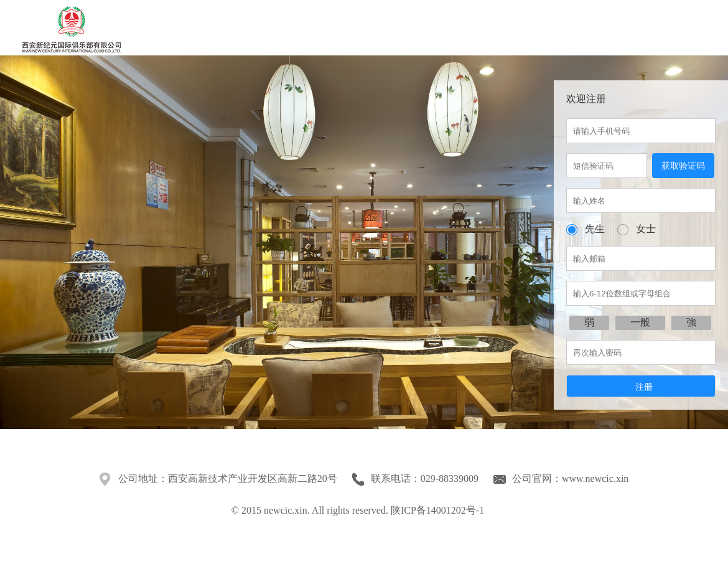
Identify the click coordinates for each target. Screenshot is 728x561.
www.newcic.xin (595, 478)
